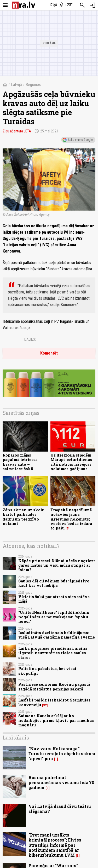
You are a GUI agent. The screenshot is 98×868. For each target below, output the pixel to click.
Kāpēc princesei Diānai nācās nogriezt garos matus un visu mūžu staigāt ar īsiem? (57, 565)
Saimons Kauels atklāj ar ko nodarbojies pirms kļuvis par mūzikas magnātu (56, 720)
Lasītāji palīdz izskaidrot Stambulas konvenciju (54, 702)
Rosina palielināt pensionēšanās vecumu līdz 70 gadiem (61, 782)
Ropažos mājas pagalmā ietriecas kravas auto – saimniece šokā (20, 462)
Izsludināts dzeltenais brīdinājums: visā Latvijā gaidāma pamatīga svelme (57, 635)
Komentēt (49, 353)
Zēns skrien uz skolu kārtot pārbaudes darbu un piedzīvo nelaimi (24, 517)
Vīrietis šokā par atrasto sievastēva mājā (54, 599)
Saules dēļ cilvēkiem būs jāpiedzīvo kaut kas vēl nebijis (54, 583)
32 (45, 705)
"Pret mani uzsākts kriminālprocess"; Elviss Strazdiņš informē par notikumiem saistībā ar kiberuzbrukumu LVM (55, 845)
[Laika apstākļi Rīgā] (61, 5)
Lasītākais (16, 737)
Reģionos (33, 85)
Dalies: (30, 339)
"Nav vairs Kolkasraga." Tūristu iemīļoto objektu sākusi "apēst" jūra (62, 754)
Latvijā (16, 85)
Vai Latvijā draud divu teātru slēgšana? (60, 809)
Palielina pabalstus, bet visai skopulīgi (47, 671)
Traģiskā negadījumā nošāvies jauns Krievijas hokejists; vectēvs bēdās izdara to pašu (71, 519)
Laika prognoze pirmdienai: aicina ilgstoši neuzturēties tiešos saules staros (53, 653)
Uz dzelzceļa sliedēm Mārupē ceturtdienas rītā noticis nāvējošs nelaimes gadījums (71, 462)
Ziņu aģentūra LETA (17, 131)
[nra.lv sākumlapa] (24, 5)
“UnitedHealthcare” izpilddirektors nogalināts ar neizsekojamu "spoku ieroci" (54, 617)
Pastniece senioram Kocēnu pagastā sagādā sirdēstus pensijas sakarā (54, 687)
